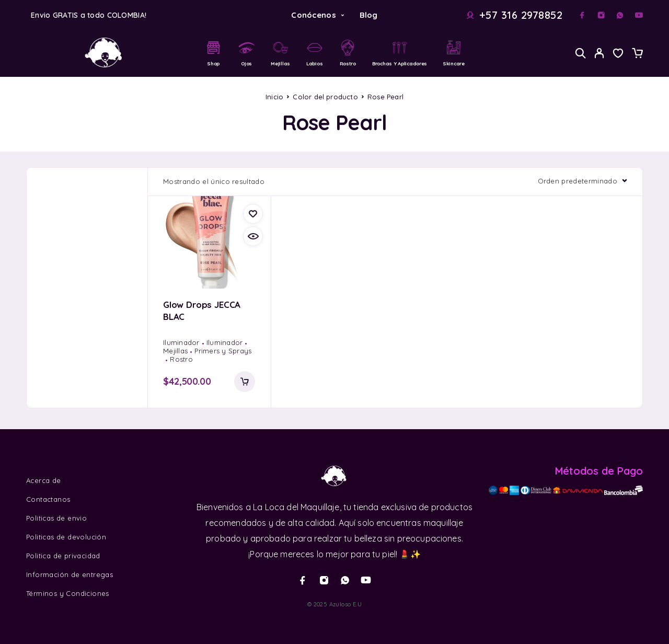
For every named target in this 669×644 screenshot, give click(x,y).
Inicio (274, 97)
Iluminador (181, 342)
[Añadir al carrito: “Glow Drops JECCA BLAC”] (245, 382)
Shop (213, 53)
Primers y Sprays (223, 351)
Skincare (454, 53)
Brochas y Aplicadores (400, 53)
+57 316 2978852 (521, 15)
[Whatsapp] (620, 15)
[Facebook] (582, 15)
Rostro (348, 53)
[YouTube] (639, 15)
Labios (315, 53)
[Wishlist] (618, 54)
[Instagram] (601, 15)
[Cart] (637, 54)
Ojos (247, 53)
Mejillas (280, 53)
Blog (369, 15)
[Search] (581, 53)
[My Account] (599, 53)
